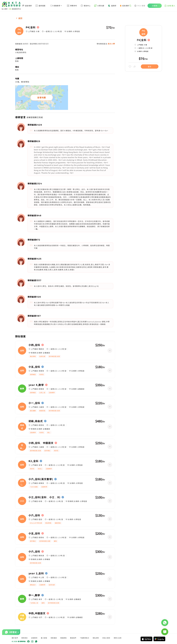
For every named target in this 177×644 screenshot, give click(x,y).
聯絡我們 (73, 638)
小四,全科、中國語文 (41, 443)
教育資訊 (25, 638)
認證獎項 (34, 638)
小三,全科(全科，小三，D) (45, 497)
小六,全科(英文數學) (41, 479)
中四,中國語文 (37, 613)
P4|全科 (31, 27)
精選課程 (63, 638)
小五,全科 (34, 367)
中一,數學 (34, 595)
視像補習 (54, 638)
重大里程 (44, 638)
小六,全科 (34, 515)
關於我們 (15, 638)
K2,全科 (34, 461)
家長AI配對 (106, 638)
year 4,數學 (36, 385)
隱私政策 (96, 638)
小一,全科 (34, 403)
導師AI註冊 (118, 638)
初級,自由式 (36, 421)
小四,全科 (34, 345)
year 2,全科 (36, 573)
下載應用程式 (85, 638)
